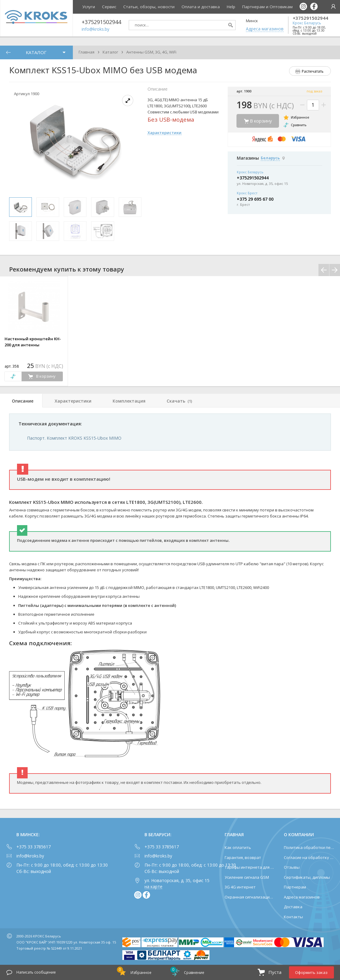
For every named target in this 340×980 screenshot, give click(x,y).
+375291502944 (310, 18)
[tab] (21, 401)
